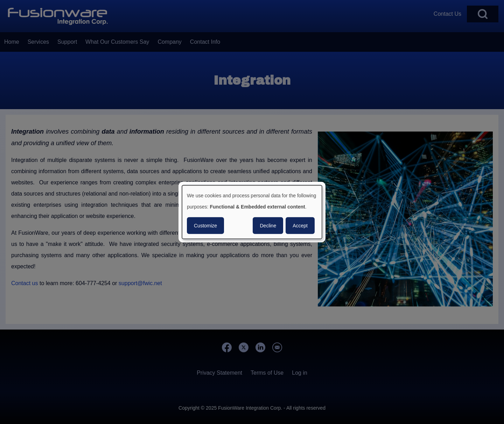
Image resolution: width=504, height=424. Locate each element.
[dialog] (252, 212)
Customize (205, 225)
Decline (268, 225)
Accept (300, 225)
